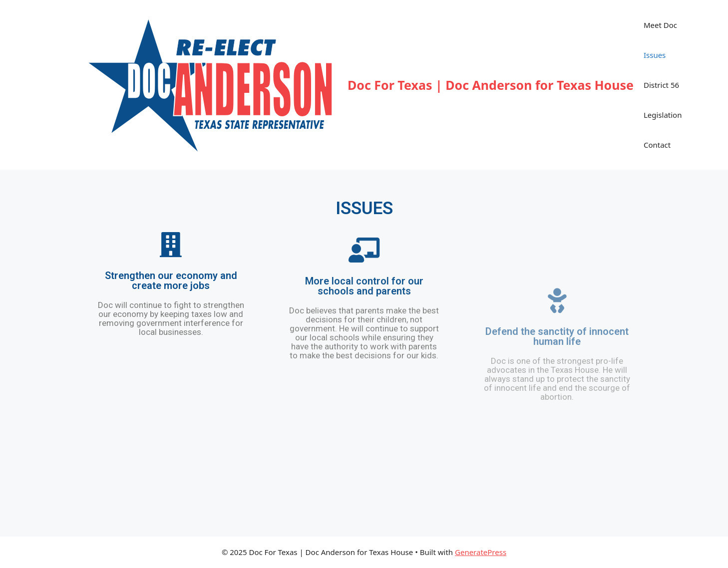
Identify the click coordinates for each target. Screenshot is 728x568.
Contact (657, 145)
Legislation (663, 115)
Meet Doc (660, 25)
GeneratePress (481, 552)
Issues (655, 55)
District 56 (661, 85)
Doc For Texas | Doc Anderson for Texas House (491, 85)
